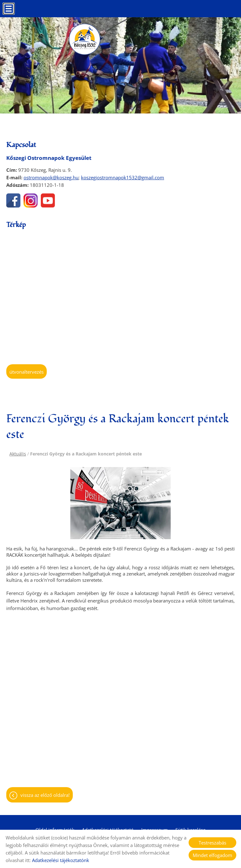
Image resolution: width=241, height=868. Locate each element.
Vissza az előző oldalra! (45, 795)
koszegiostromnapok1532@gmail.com (123, 177)
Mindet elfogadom (212, 855)
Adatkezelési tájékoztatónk (61, 860)
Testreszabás (212, 843)
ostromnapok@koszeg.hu (51, 177)
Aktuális (18, 454)
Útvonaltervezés (27, 372)
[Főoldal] (84, 39)
